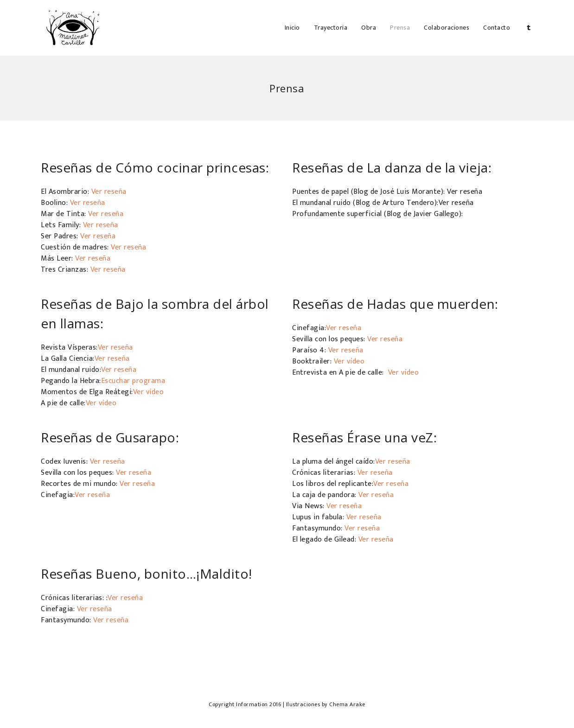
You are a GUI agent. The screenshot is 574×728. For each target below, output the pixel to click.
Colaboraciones (446, 28)
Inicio (292, 28)
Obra (369, 28)
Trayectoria (331, 28)
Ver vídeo (149, 392)
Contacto (497, 28)
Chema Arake (347, 704)
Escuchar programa (133, 381)
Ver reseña (109, 192)
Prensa (400, 28)
